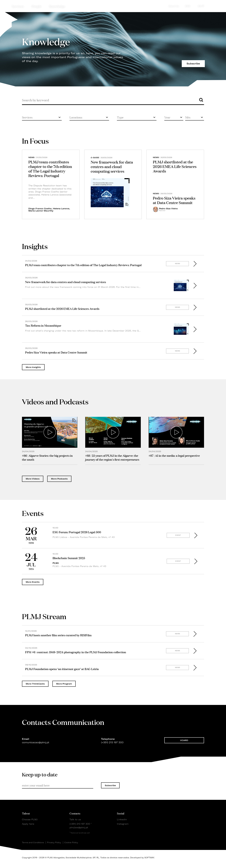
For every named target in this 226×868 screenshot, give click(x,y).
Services (18, 6)
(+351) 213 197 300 (80, 824)
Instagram (123, 824)
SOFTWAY (149, 858)
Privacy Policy (54, 843)
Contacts (75, 813)
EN (201, 6)
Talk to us (75, 819)
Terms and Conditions (33, 843)
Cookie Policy (71, 843)
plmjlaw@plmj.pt (79, 827)
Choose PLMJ (30, 819)
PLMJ (113, 5)
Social (121, 813)
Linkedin (122, 819)
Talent (26, 813)
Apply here (28, 824)
